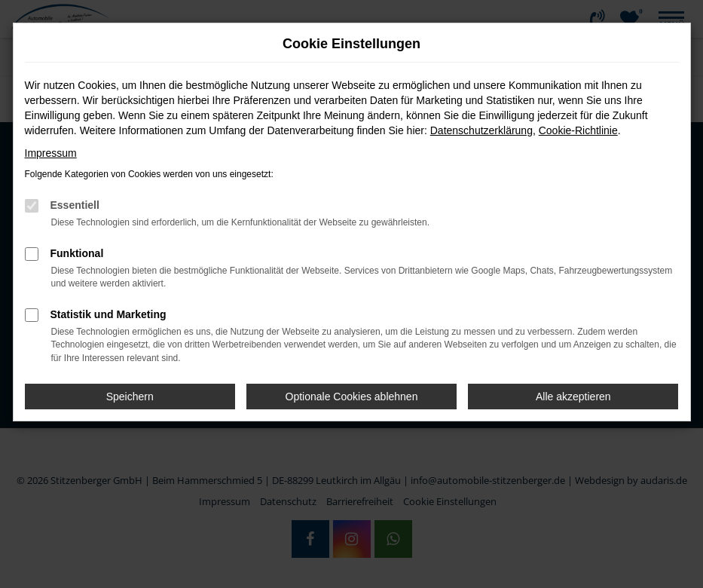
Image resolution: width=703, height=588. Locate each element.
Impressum (51, 153)
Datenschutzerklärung (481, 130)
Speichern (130, 397)
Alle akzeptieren (573, 397)
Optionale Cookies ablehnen (352, 397)
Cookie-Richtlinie (578, 130)
